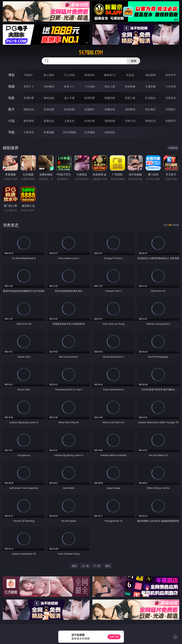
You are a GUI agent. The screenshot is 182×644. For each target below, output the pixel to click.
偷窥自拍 (29, 109)
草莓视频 (49, 132)
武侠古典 (90, 121)
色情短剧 (110, 132)
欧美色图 (69, 109)
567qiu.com (91, 53)
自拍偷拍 (49, 86)
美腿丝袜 (110, 109)
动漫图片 (90, 109)
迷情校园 (110, 121)
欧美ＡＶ (69, 86)
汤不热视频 (69, 132)
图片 (11, 109)
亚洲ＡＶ (29, 86)
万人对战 (69, 75)
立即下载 (114, 637)
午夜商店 (29, 132)
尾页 (108, 566)
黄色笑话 (150, 121)
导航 (11, 132)
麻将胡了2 (110, 75)
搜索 (134, 61)
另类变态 (171, 98)
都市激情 (29, 121)
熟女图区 (150, 109)
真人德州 (49, 75)
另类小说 (130, 121)
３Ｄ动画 (90, 86)
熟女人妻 (110, 86)
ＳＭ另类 (171, 86)
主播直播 (150, 86)
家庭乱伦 (49, 121)
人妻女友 (69, 121)
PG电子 (29, 75)
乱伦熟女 (150, 98)
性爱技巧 (171, 121)
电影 (11, 98)
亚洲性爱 (29, 98)
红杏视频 (90, 132)
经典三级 (130, 98)
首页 (74, 566)
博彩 (11, 75)
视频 (11, 86)
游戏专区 (90, 75)
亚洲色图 (49, 109)
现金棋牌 (150, 75)
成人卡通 (69, 98)
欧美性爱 (90, 98)
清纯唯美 (130, 109)
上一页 (85, 566)
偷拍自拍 (49, 98)
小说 (11, 121)
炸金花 (130, 75)
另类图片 (171, 109)
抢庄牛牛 (171, 75)
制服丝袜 (110, 98)
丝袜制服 (130, 86)
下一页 (97, 566)
